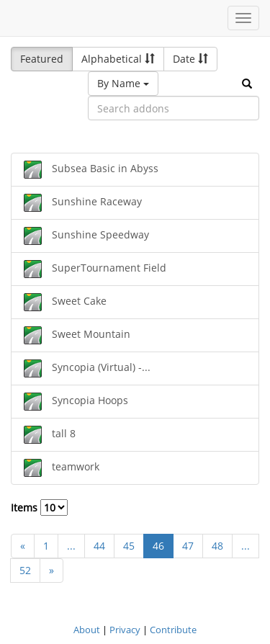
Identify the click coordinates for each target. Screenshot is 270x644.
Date (190, 59)
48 (217, 546)
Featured (42, 59)
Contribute (173, 630)
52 (25, 570)
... (71, 546)
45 (129, 546)
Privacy (125, 630)
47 (188, 546)
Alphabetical (118, 59)
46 (158, 546)
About (87, 630)
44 (99, 546)
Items (39, 507)
